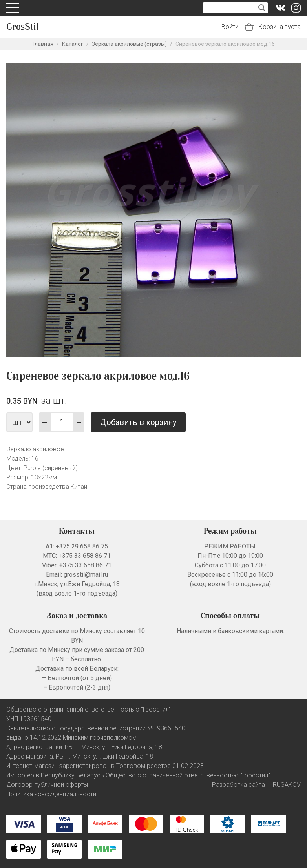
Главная (43, 44)
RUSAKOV (287, 785)
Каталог (73, 44)
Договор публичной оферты (47, 785)
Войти (230, 27)
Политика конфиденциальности (51, 794)
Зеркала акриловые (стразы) (129, 44)
